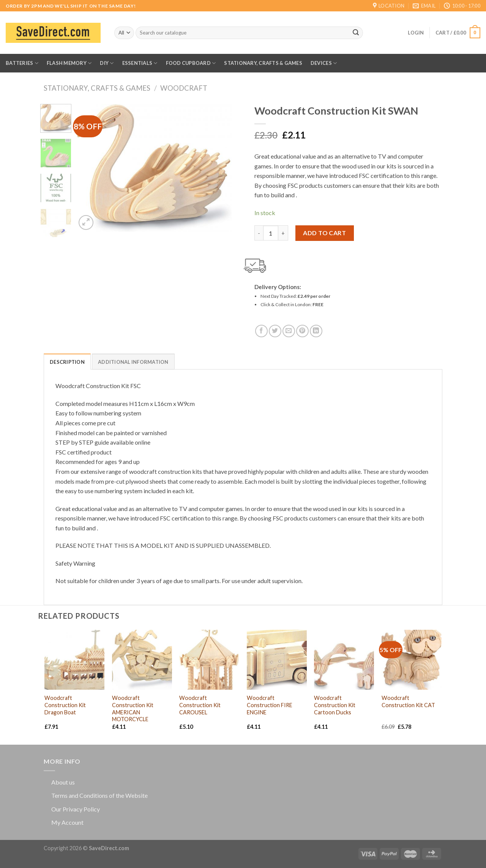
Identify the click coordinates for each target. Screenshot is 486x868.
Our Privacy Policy (76, 809)
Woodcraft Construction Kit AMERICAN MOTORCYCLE (133, 708)
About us (63, 782)
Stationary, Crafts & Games (263, 63)
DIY (107, 63)
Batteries (22, 63)
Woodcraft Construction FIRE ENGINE (270, 705)
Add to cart (324, 233)
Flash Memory (69, 63)
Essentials (140, 63)
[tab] (67, 362)
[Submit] (356, 33)
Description (67, 362)
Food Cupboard (191, 63)
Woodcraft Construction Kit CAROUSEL (200, 705)
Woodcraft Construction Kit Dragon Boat (65, 705)
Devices (324, 63)
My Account (67, 822)
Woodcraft (184, 88)
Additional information (133, 362)
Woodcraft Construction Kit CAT (408, 701)
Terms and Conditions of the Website (99, 795)
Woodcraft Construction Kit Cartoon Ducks (335, 705)
